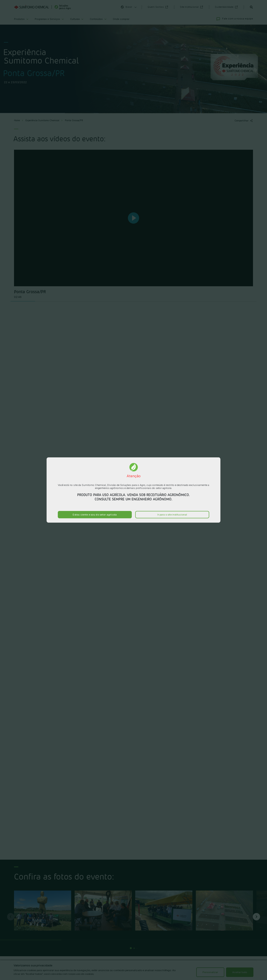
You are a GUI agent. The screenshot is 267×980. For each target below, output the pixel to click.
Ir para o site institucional (172, 515)
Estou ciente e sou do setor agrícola (95, 515)
